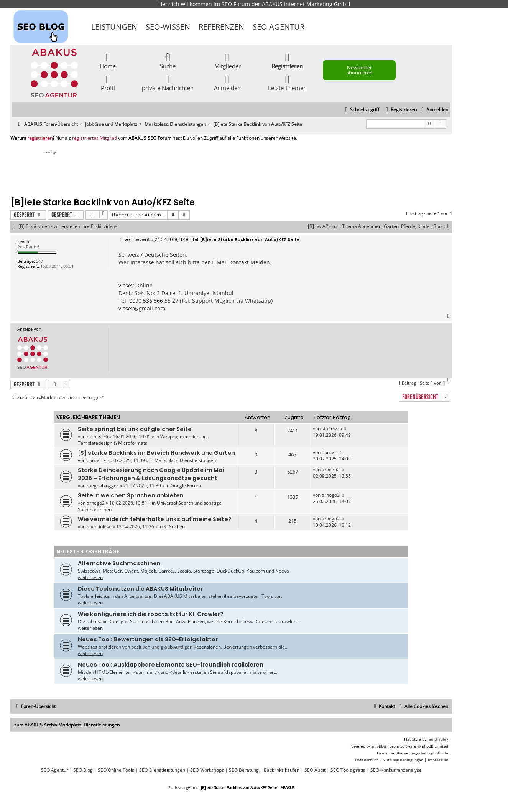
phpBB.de (440, 753)
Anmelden (227, 82)
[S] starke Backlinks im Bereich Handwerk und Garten (156, 453)
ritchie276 (97, 437)
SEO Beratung (244, 770)
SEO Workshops (207, 770)
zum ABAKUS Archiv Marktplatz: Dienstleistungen (67, 725)
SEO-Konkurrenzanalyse (396, 770)
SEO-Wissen (168, 27)
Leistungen (114, 27)
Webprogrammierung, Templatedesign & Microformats (143, 440)
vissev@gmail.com (142, 308)
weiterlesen (90, 577)
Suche (168, 60)
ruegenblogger (103, 486)
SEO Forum (236, 4)
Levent (24, 242)
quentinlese (99, 527)
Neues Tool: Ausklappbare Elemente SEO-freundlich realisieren (171, 665)
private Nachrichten (168, 82)
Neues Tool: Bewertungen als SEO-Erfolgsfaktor (148, 639)
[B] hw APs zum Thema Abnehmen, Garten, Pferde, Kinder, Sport (380, 226)
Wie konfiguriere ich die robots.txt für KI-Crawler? (151, 614)
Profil (108, 82)
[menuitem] (434, 110)
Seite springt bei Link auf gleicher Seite (135, 429)
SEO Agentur (279, 27)
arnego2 (331, 470)
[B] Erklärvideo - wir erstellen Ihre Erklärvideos (68, 226)
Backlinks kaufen (282, 770)
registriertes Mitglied (95, 138)
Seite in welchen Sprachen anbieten (131, 495)
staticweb (332, 428)
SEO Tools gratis (348, 770)
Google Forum (186, 486)
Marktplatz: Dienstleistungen (185, 460)
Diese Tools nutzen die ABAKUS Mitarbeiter (140, 589)
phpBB (378, 746)
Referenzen (221, 27)
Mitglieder (228, 60)
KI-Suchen (174, 527)
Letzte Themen (287, 82)
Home (108, 60)
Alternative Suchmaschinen (119, 563)
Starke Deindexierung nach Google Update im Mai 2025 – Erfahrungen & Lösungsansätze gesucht (151, 474)
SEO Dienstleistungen (162, 770)
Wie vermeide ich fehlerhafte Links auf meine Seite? (155, 519)
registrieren (40, 138)
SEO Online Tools (116, 770)
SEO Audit (315, 770)
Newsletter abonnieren (359, 70)
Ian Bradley (438, 739)
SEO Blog (83, 770)
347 (39, 261)
